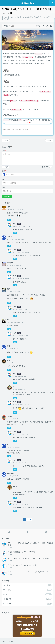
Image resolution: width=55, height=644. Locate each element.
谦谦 (9, 207)
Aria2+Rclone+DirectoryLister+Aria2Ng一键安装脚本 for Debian (29, 572)
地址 (3, 188)
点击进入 (14, 86)
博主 (19, 224)
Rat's (5, 17)
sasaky (10, 416)
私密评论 (45, 167)
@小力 (15, 379)
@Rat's (15, 392)
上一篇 (6, 140)
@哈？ (15, 313)
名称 (4, 171)
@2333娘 (16, 256)
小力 (9, 360)
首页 (6, 26)
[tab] (9, 532)
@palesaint (17, 492)
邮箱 (4, 179)
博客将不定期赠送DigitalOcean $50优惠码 (22, 552)
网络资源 (6, 19)
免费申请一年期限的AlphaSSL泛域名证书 (22, 565)
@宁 (14, 339)
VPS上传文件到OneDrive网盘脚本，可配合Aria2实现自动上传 (29, 558)
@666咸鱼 (16, 282)
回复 (9, 220)
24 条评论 (39, 17)
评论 (4, 151)
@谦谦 (15, 229)
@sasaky (16, 437)
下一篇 (49, 140)
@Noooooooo (18, 466)
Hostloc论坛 (15, 115)
